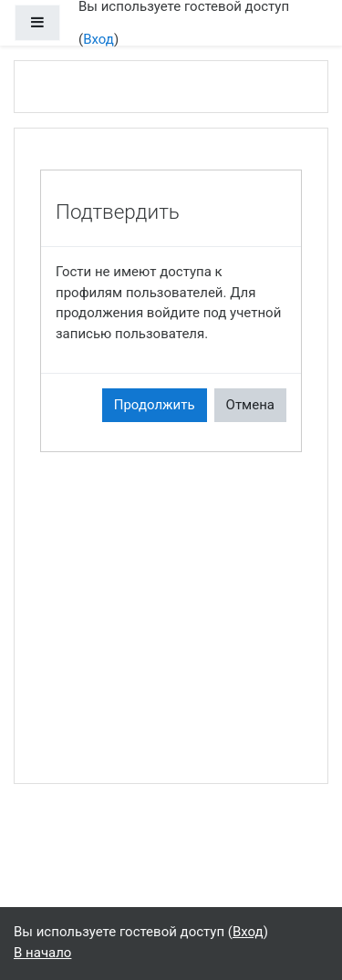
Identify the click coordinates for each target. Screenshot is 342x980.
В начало (42, 953)
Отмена (250, 405)
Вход (98, 39)
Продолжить (155, 405)
